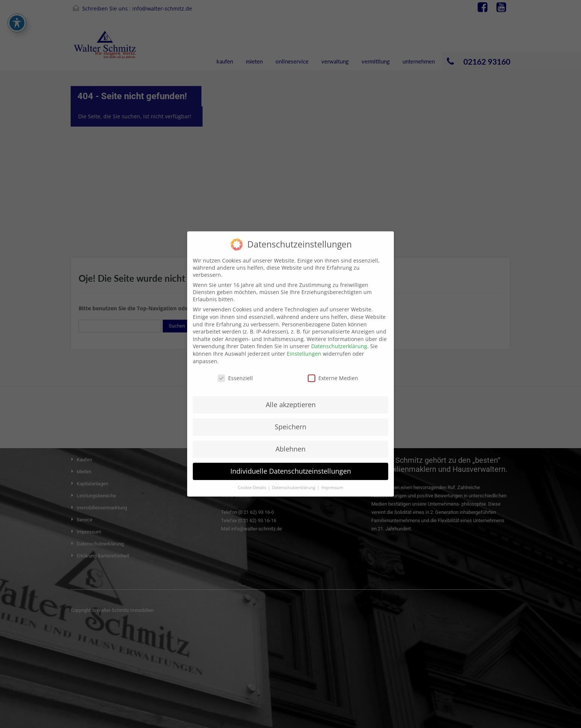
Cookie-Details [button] (253, 480)
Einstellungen (304, 346)
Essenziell (235, 371)
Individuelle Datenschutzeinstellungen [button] (291, 463)
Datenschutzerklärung (339, 339)
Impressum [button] (332, 480)
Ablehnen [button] (290, 441)
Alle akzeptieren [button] (291, 397)
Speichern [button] (290, 419)
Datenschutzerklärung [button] (294, 480)
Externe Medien (333, 371)
